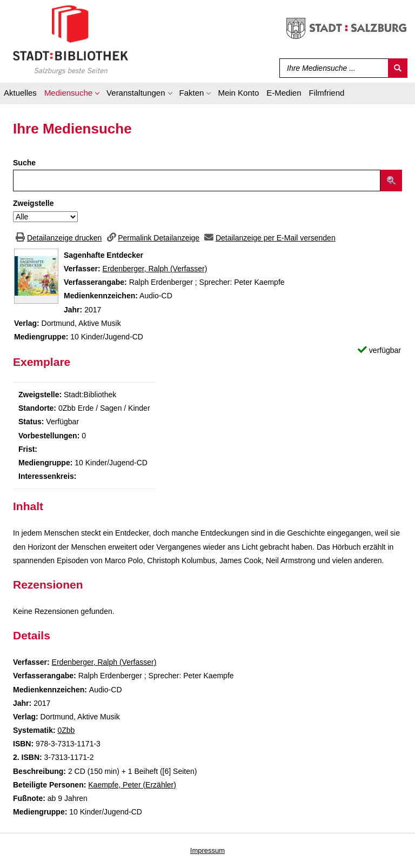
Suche (24, 163)
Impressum (207, 850)
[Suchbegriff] (332, 68)
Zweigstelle (33, 203)
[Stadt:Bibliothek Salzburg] (71, 39)
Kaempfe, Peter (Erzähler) (132, 785)
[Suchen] (398, 68)
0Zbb (66, 730)
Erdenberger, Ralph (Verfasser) (155, 269)
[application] (72, 95)
